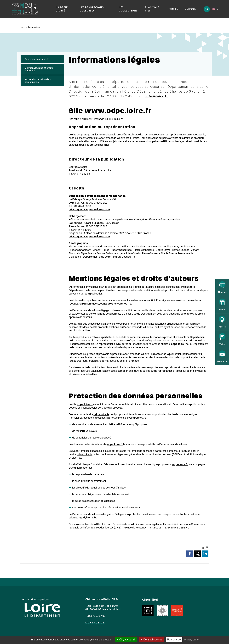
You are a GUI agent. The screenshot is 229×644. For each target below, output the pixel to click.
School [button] (190, 10)
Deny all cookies (151, 640)
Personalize (174, 640)
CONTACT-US (95, 624)
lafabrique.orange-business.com (89, 211)
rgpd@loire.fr (88, 519)
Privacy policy (192, 640)
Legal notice (34, 28)
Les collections (128, 9)
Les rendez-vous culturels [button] (92, 9)
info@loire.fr (157, 97)
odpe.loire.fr (179, 345)
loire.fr (119, 120)
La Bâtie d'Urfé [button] (62, 9)
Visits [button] (174, 10)
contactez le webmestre (116, 305)
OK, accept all (126, 640)
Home (22, 28)
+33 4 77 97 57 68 (95, 617)
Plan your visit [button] (152, 9)
